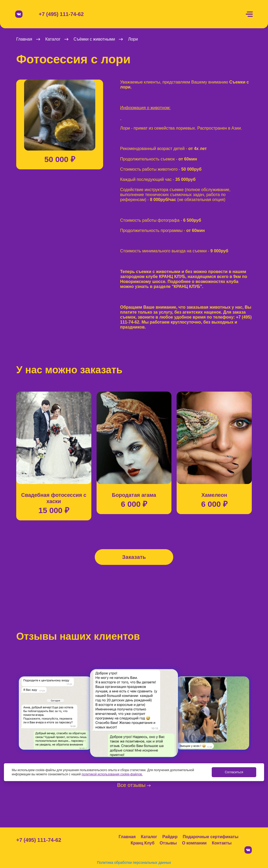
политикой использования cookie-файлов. (112, 774)
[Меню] (249, 14)
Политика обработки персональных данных (134, 863)
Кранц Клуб (143, 843)
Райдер (170, 837)
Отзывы (168, 843)
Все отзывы (134, 785)
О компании (194, 843)
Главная (127, 837)
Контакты (222, 843)
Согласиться (234, 772)
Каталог (149, 837)
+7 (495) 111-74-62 (61, 14)
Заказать (134, 557)
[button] (16, 119)
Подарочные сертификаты (211, 837)
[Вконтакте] (19, 14)
